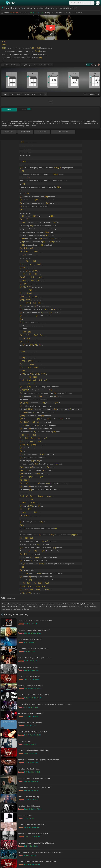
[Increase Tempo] (18, 65)
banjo (34, 94)
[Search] (92, 3)
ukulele (20, 94)
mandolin (27, 94)
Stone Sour (20, 8)
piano (13, 94)
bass (41, 94)
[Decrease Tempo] (3, 65)
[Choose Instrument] (45, 94)
